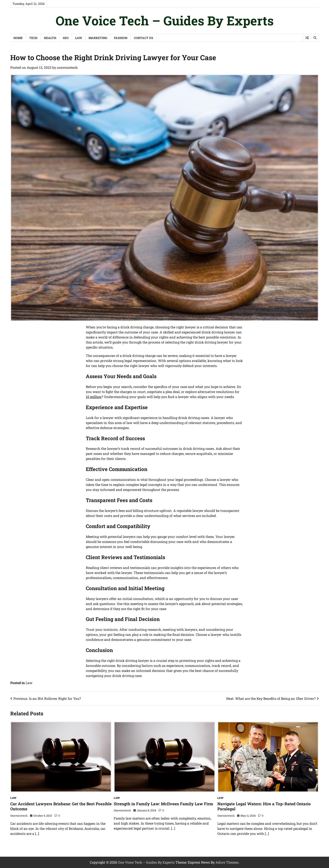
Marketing (98, 38)
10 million (94, 397)
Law (79, 38)
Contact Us (144, 38)
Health (50, 38)
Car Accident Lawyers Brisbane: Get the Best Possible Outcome (61, 806)
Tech (33, 38)
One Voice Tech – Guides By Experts (165, 20)
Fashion (121, 38)
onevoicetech (67, 67)
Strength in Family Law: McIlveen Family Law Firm (163, 804)
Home (18, 38)
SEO (66, 38)
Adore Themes (227, 862)
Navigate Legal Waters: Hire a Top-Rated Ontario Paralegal (264, 806)
